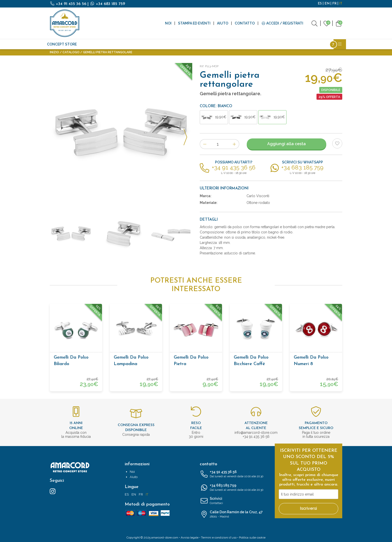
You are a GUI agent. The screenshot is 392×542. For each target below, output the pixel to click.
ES (320, 4)
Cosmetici (221, 44)
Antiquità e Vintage (100, 44)
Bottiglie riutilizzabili (258, 44)
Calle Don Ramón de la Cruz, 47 (233, 515)
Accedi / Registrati (282, 23)
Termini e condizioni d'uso (219, 538)
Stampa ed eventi (194, 23)
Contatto (245, 23)
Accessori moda (191, 44)
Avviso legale (190, 538)
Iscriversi (308, 508)
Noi (168, 23)
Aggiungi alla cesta (286, 144)
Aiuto (223, 23)
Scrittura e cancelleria (148, 44)
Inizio (54, 52)
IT (341, 4)
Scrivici (233, 501)
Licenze (293, 44)
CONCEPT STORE (62, 44)
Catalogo (71, 52)
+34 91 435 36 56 (69, 4)
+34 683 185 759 (107, 4)
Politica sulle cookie (252, 538)
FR (334, 4)
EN (327, 4)
